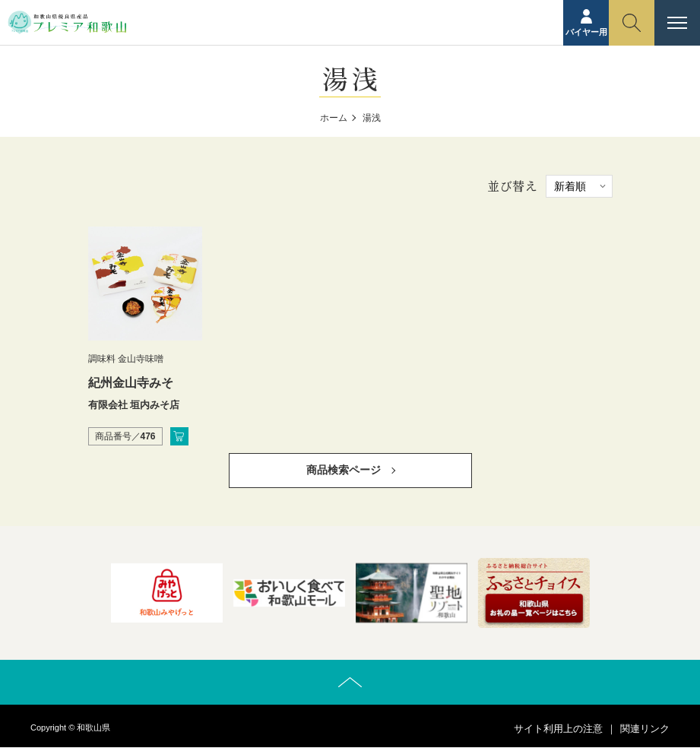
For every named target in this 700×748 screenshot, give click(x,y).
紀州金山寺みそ (131, 383)
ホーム (334, 118)
